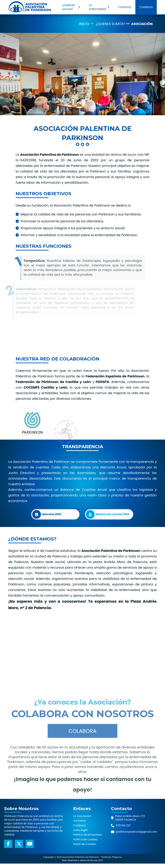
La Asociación (82, 816)
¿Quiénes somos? (72, 7)
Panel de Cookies (85, 844)
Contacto (125, 7)
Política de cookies (85, 840)
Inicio (84, 24)
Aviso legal (80, 830)
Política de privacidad (88, 835)
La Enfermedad (100, 7)
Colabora (146, 7)
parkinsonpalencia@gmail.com (137, 832)
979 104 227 (123, 825)
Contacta (80, 821)
